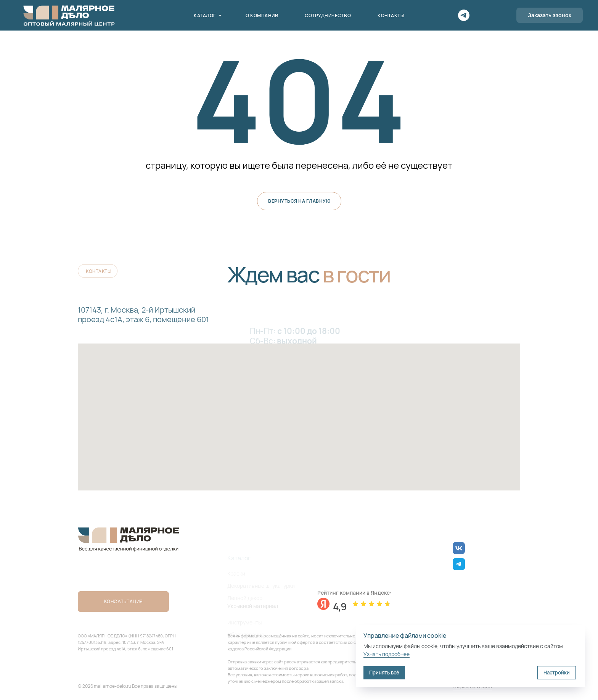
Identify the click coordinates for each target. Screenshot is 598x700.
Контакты (391, 15)
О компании (262, 15)
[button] (550, 15)
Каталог (205, 15)
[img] (459, 548)
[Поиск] (481, 15)
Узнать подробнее (387, 654)
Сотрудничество (328, 15)
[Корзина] (497, 15)
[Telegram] (464, 15)
